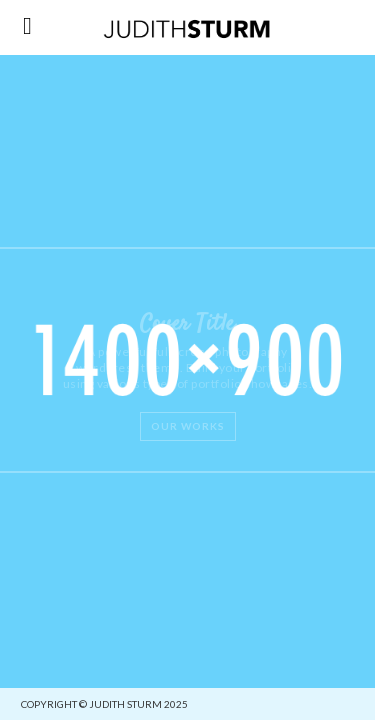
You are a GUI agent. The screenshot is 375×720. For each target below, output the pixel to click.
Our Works (188, 426)
